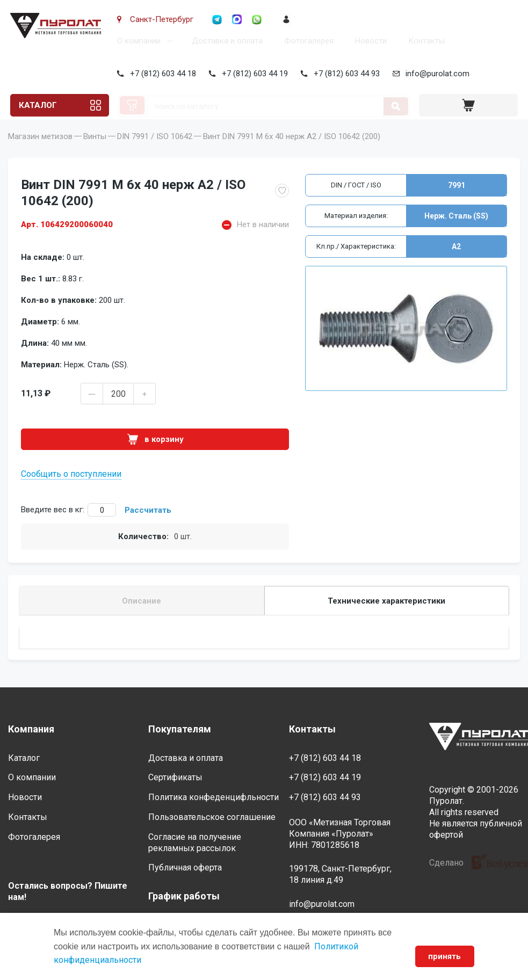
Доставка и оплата (225, 41)
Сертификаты (175, 778)
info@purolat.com (435, 74)
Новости (369, 41)
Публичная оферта (185, 868)
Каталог (37, 105)
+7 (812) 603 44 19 (253, 74)
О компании (137, 41)
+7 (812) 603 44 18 (161, 74)
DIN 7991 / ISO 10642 (155, 151)
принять (444, 956)
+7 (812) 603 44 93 (345, 74)
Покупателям (180, 729)
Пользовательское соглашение (212, 817)
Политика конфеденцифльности (214, 797)
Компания (31, 729)
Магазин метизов (40, 151)
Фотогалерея (307, 41)
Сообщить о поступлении (71, 489)
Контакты (424, 41)
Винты (95, 151)
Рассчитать (148, 525)
